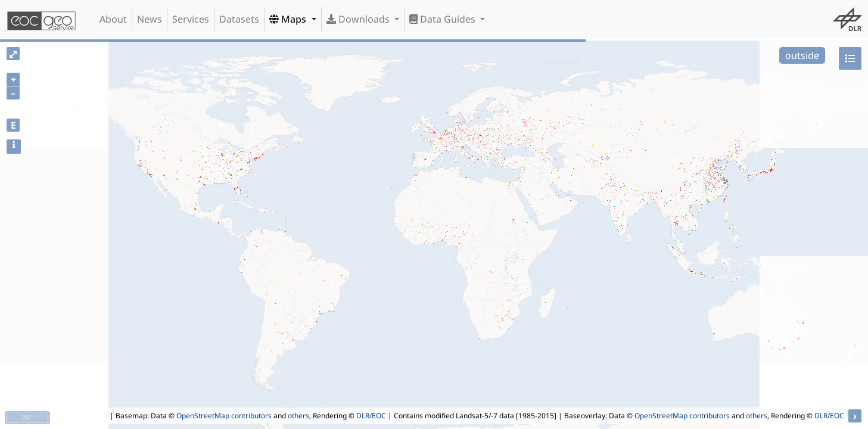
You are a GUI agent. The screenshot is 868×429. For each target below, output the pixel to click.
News (150, 19)
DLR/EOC (371, 416)
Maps (289, 19)
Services (191, 19)
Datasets (239, 19)
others (298, 416)
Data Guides (444, 19)
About (113, 19)
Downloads (359, 19)
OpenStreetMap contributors (224, 416)
